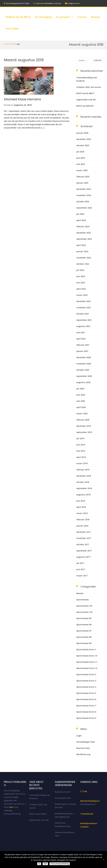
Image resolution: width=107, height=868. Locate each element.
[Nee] (104, 860)
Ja (39, 864)
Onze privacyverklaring (60, 864)
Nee (45, 864)
